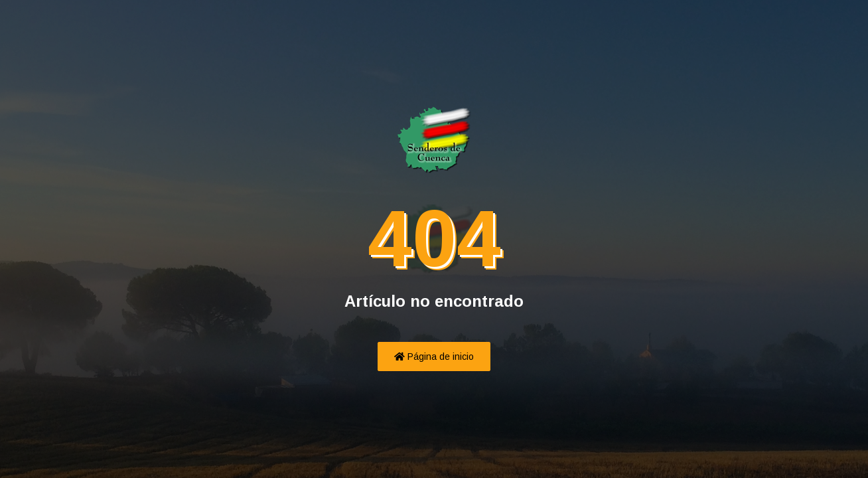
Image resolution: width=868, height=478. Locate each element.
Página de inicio (434, 357)
